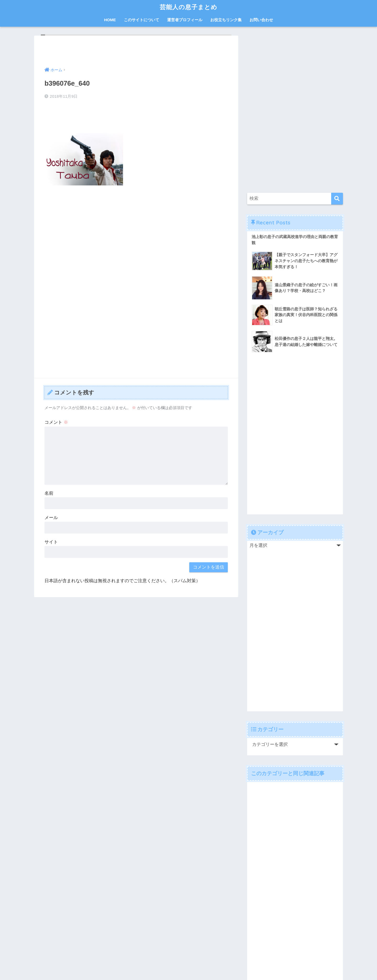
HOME (110, 20)
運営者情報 (153, 958)
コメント (56, 422)
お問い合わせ (261, 20)
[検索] (337, 199)
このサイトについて (142, 20)
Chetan (38, 976)
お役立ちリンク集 (226, 20)
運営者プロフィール (185, 20)
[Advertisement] (136, 229)
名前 (49, 493)
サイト (51, 542)
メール (51, 518)
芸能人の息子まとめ (188, 7)
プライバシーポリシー (187, 958)
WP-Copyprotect (61, 976)
